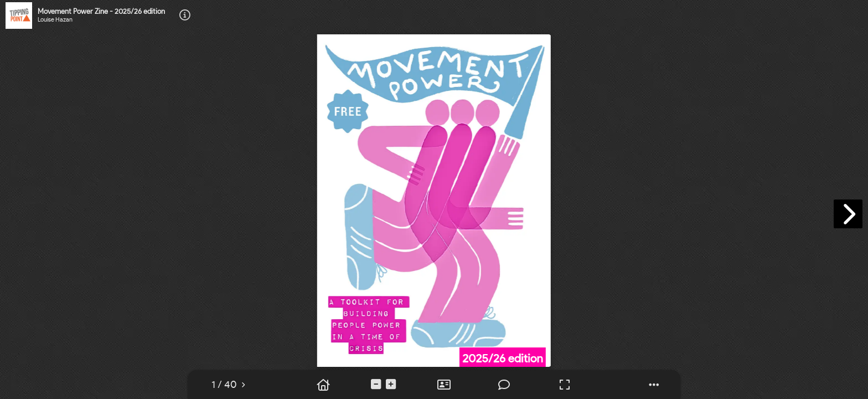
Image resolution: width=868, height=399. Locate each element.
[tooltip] (185, 16)
